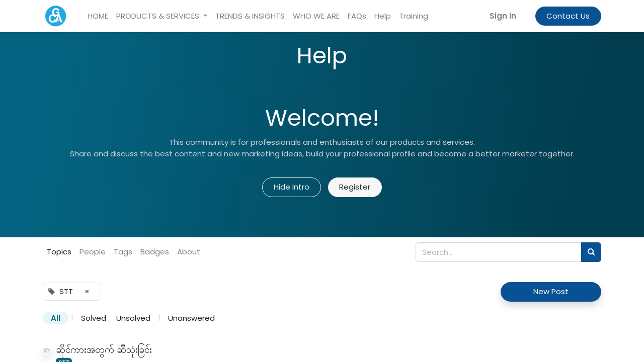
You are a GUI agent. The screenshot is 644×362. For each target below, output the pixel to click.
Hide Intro (292, 187)
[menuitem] (98, 16)
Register (355, 187)
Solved (94, 318)
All (56, 318)
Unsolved (133, 318)
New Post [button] (551, 291)
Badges (155, 252)
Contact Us (568, 16)
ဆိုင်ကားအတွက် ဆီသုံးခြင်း (104, 350)
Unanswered (191, 318)
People (93, 252)
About (189, 252)
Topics (59, 252)
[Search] (591, 252)
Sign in (503, 16)
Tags (123, 252)
